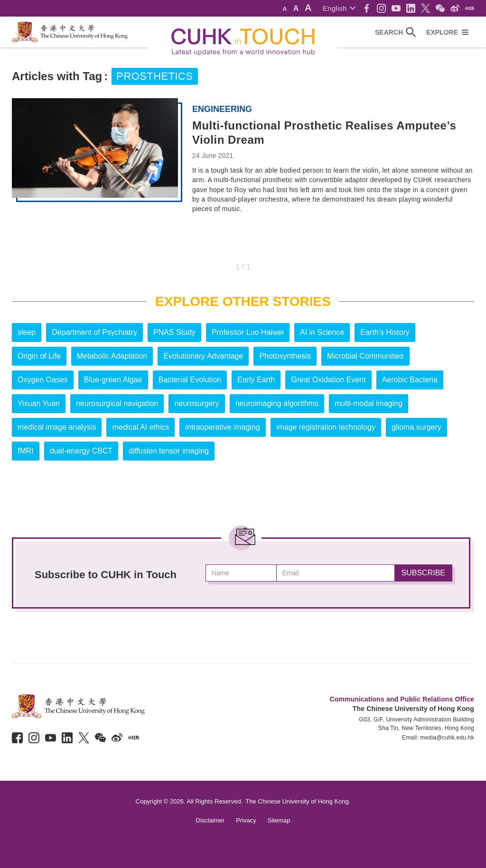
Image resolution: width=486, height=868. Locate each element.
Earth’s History (385, 332)
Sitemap (279, 820)
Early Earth (256, 380)
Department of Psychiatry (94, 332)
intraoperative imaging (222, 427)
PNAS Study (174, 332)
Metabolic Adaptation (112, 356)
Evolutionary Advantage (203, 356)
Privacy (246, 820)
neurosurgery (196, 403)
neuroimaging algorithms (277, 403)
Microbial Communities (365, 356)
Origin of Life (39, 356)
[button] (339, 8)
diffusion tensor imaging (169, 451)
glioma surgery (416, 427)
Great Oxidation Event (328, 380)
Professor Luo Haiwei (248, 332)
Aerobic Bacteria (410, 380)
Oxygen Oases (43, 380)
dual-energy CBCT (81, 451)
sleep (27, 332)
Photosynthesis (285, 356)
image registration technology (326, 427)
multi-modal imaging (369, 403)
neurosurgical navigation (117, 403)
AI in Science (322, 332)
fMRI (26, 451)
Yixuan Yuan (39, 403)
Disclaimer (210, 820)
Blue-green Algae (113, 380)
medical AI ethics (140, 427)
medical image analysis (57, 427)
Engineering (222, 109)
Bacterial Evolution (190, 380)
